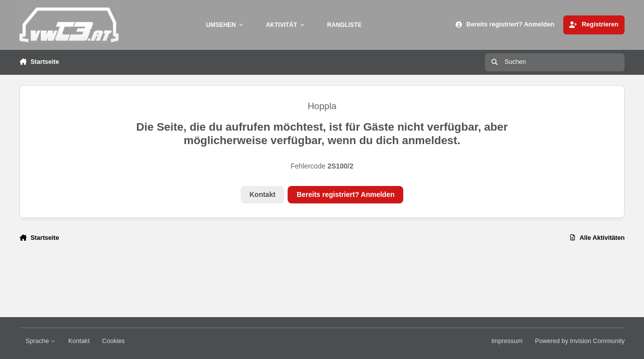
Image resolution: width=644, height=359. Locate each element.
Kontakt (262, 194)
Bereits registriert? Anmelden (345, 194)
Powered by (580, 341)
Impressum (507, 341)
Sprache (40, 341)
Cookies (114, 341)
